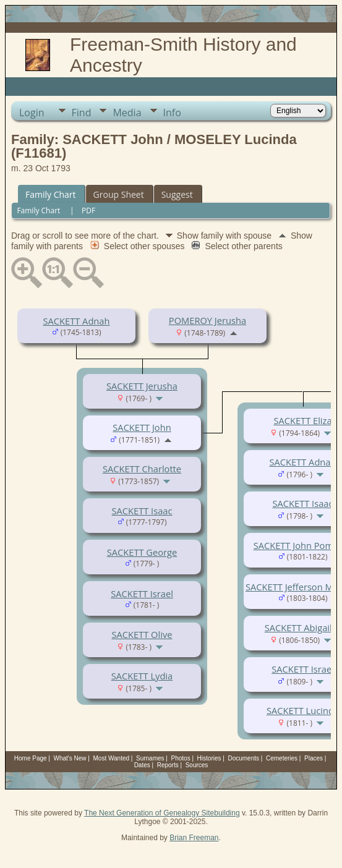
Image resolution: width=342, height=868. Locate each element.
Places (314, 758)
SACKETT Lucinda (303, 710)
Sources (197, 765)
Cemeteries (282, 758)
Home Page (31, 758)
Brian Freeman (194, 838)
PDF (88, 211)
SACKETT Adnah (77, 321)
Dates (142, 765)
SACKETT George (142, 552)
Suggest (177, 194)
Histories (209, 758)
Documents (243, 758)
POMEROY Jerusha (207, 320)
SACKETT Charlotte (142, 469)
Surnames (150, 758)
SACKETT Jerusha (142, 386)
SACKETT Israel (142, 594)
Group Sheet (119, 194)
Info (172, 113)
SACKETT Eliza (302, 420)
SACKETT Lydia (142, 676)
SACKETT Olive (142, 634)
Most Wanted (112, 758)
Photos (181, 758)
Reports (168, 765)
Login (32, 113)
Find (82, 113)
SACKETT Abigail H (303, 628)
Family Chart (51, 194)
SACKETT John (142, 427)
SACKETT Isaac (142, 511)
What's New (70, 758)
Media (127, 113)
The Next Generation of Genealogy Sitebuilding (162, 813)
